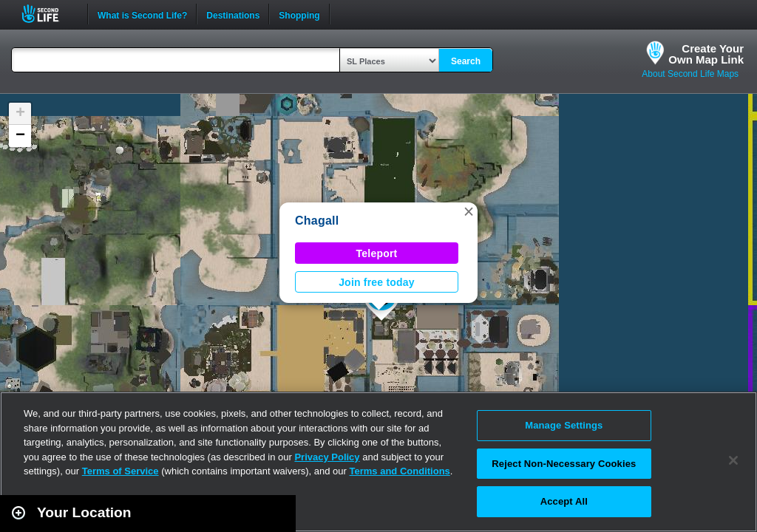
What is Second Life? (142, 14)
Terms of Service (120, 471)
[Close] (733, 460)
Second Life (48, 14)
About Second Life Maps (690, 74)
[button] (469, 211)
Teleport (377, 253)
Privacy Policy (327, 457)
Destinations (233, 14)
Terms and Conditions (400, 471)
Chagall (317, 221)
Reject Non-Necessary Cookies (564, 464)
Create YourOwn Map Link (706, 54)
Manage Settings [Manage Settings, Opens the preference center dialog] (564, 425)
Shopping (299, 14)
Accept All (564, 501)
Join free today (377, 282)
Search (466, 61)
